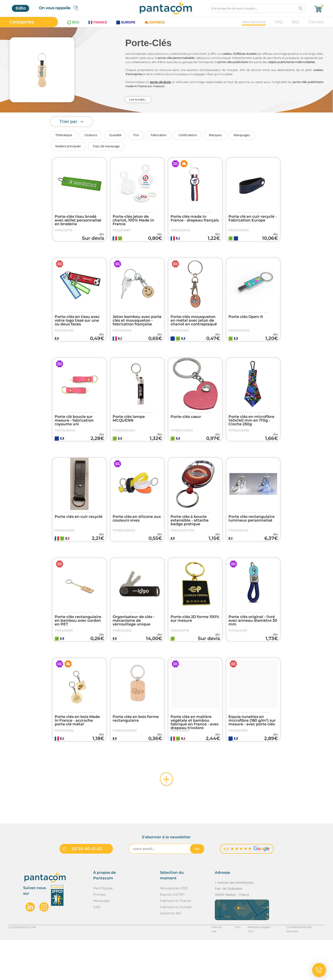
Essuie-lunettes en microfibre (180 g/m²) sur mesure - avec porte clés (252, 754)
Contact (316, 22)
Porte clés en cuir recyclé (79, 537)
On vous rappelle (60, 8)
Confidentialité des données (305, 967)
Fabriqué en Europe (176, 947)
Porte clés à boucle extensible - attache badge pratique (190, 540)
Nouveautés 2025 (174, 928)
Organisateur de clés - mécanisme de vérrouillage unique (134, 647)
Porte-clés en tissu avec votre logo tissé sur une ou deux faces (77, 327)
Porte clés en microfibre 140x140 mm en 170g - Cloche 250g (251, 434)
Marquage (101, 941)
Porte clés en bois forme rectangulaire (136, 752)
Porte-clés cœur (186, 430)
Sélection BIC (171, 953)
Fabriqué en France (175, 941)
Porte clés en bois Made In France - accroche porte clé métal (77, 754)
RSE (296, 22)
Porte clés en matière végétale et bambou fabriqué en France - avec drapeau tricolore (195, 756)
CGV (237, 967)
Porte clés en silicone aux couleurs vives (137, 538)
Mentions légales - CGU (263, 967)
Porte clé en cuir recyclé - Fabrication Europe (253, 218)
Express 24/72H (172, 934)
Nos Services (254, 22)
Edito (21, 8)
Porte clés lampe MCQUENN (129, 432)
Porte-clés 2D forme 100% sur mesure (195, 645)
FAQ (279, 22)
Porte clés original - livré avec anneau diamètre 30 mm (253, 647)
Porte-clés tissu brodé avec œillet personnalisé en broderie (78, 220)
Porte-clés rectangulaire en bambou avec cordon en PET (78, 647)
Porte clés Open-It (246, 323)
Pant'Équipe (103, 928)
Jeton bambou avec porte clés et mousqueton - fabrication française (137, 327)
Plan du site (219, 967)
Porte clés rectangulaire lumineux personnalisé (252, 538)
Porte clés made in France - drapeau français (195, 218)
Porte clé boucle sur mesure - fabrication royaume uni (74, 434)
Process (100, 934)
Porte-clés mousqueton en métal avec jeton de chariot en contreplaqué (194, 327)
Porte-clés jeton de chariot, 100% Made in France (133, 220)
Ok (197, 889)
